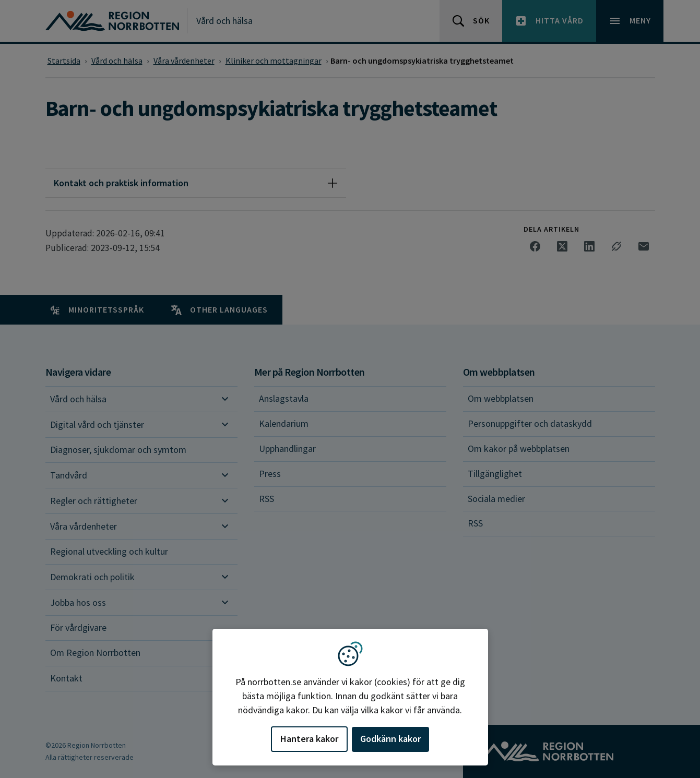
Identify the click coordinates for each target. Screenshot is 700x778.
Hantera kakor (309, 739)
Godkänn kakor (390, 739)
